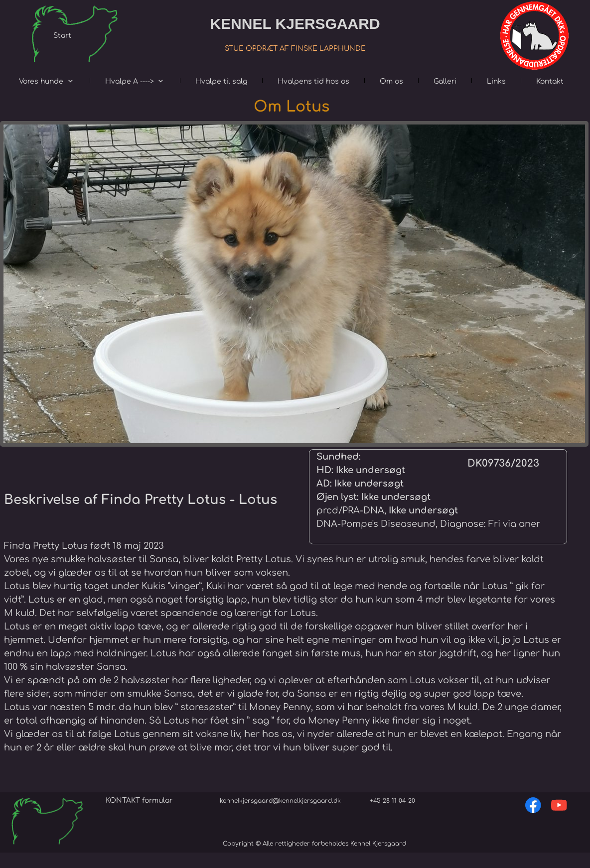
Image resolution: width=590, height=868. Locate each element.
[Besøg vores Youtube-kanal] (559, 805)
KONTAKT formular (139, 801)
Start (62, 36)
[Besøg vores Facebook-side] (533, 805)
